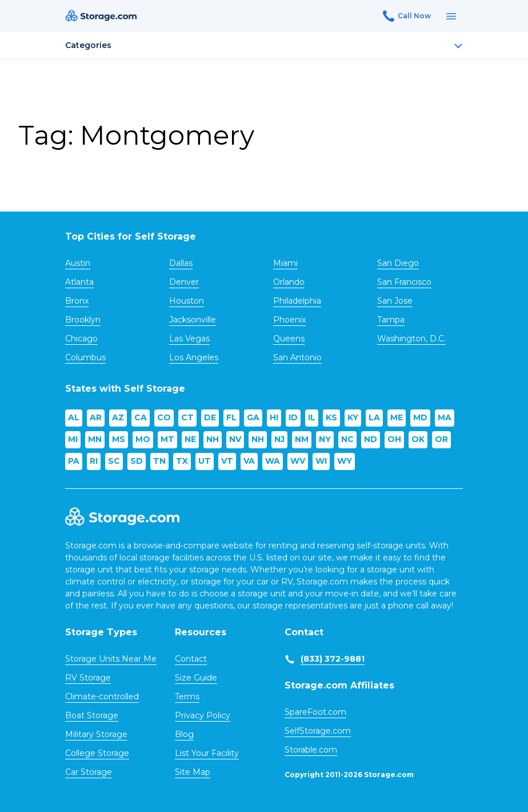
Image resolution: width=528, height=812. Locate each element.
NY (325, 439)
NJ (279, 439)
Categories (264, 45)
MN (95, 439)
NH (213, 439)
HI (274, 417)
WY (345, 461)
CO (164, 417)
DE (210, 417)
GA (253, 417)
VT (227, 461)
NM (302, 439)
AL (74, 417)
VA (249, 461)
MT (167, 439)
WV (298, 461)
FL (231, 417)
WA (273, 461)
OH (394, 439)
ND (371, 439)
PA (74, 461)
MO (143, 439)
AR (96, 417)
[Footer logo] (122, 517)
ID (293, 417)
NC (347, 439)
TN (159, 461)
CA (141, 417)
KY (353, 417)
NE (190, 439)
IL (312, 417)
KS (331, 417)
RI (94, 461)
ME (397, 417)
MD (420, 417)
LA (374, 417)
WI (321, 461)
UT (205, 461)
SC (114, 461)
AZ (118, 417)
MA (445, 417)
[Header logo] (101, 16)
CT (187, 417)
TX (182, 461)
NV (235, 439)
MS (119, 439)
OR (441, 439)
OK (418, 439)
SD (137, 461)
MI (73, 439)
